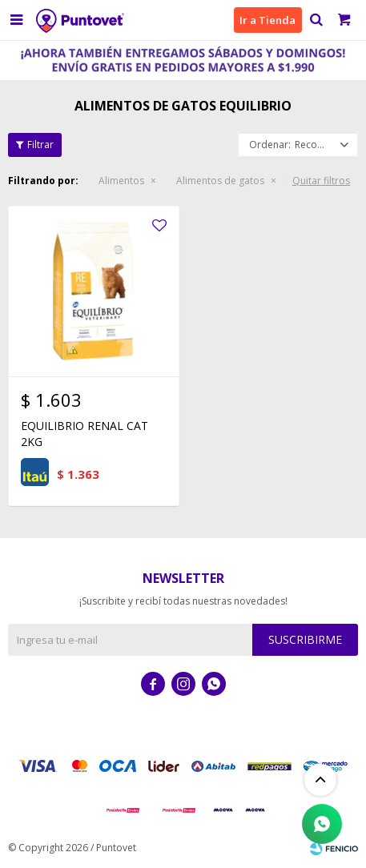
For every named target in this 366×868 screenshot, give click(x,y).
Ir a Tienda (267, 20)
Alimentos (121, 181)
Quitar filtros (321, 181)
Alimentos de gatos (220, 181)
